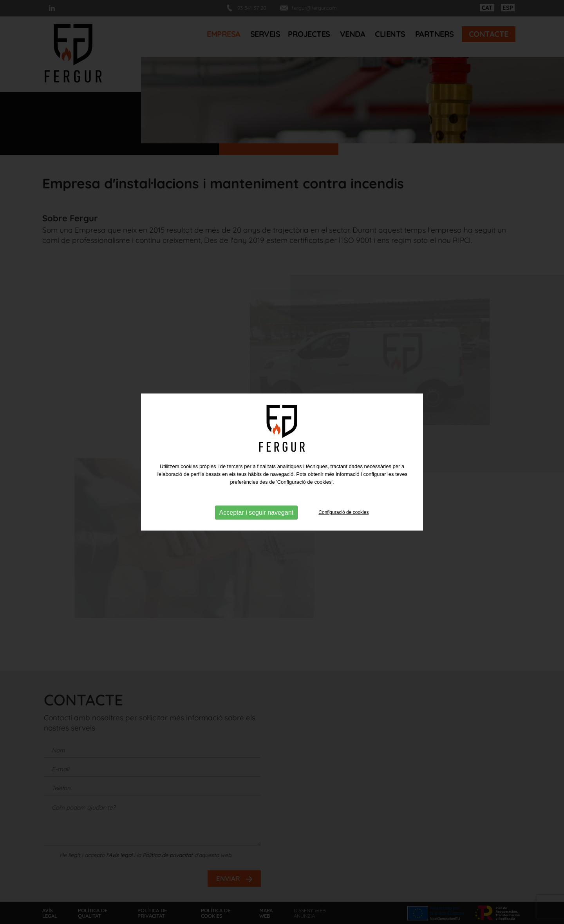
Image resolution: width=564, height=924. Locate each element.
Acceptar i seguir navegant (256, 512)
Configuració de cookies (343, 512)
